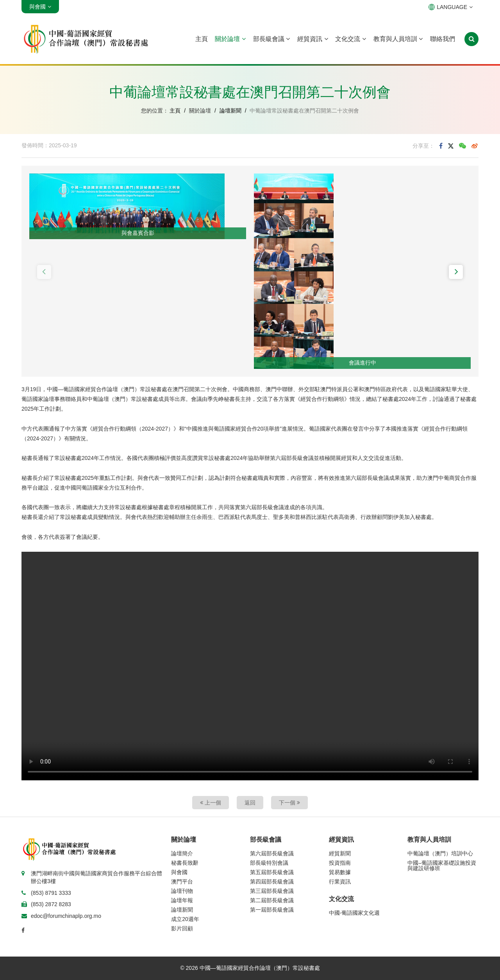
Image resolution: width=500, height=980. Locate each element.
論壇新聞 (230, 111)
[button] (44, 272)
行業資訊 (340, 882)
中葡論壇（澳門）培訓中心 (440, 853)
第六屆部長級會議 (272, 853)
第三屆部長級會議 (272, 891)
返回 (250, 803)
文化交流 (350, 39)
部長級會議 (271, 39)
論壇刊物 (182, 891)
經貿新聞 (340, 853)
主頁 (202, 39)
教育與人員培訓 (398, 39)
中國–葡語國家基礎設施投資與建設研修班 (442, 866)
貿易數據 (340, 872)
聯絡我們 (443, 39)
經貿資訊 (312, 39)
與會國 (179, 872)
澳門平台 (182, 882)
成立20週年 (185, 919)
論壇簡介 (182, 853)
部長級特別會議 (269, 863)
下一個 (289, 803)
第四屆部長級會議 (272, 882)
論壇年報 (182, 900)
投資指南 (340, 863)
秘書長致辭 (185, 863)
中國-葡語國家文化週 (354, 913)
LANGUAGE (451, 7)
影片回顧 (182, 928)
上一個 (211, 803)
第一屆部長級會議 (272, 910)
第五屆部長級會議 (272, 872)
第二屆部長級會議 (272, 900)
